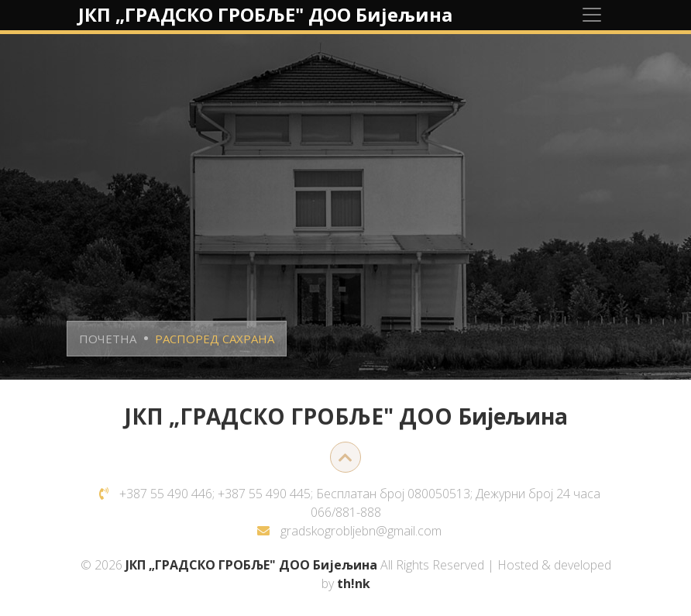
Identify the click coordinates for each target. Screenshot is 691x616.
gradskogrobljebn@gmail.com (361, 531)
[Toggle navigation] (592, 15)
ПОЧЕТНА (108, 339)
